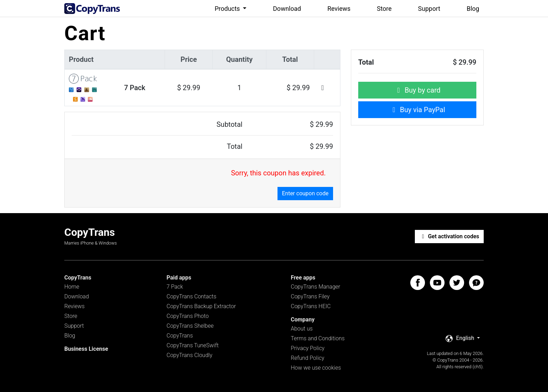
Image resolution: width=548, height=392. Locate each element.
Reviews (339, 9)
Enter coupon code (305, 193)
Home (72, 287)
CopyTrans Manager (315, 287)
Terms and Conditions (318, 338)
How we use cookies (316, 368)
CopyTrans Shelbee (190, 326)
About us (302, 329)
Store (384, 9)
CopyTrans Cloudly (190, 355)
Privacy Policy (308, 348)
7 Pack (175, 287)
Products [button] (228, 9)
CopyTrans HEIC (311, 306)
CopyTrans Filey (310, 296)
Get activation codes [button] (449, 236)
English (461, 338)
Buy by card (417, 90)
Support (429, 9)
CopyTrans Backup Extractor (201, 306)
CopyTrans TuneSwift (193, 345)
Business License (86, 349)
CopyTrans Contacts (192, 296)
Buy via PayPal (417, 110)
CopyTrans (180, 336)
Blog (473, 9)
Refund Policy (308, 358)
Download (287, 9)
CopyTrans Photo (188, 316)
